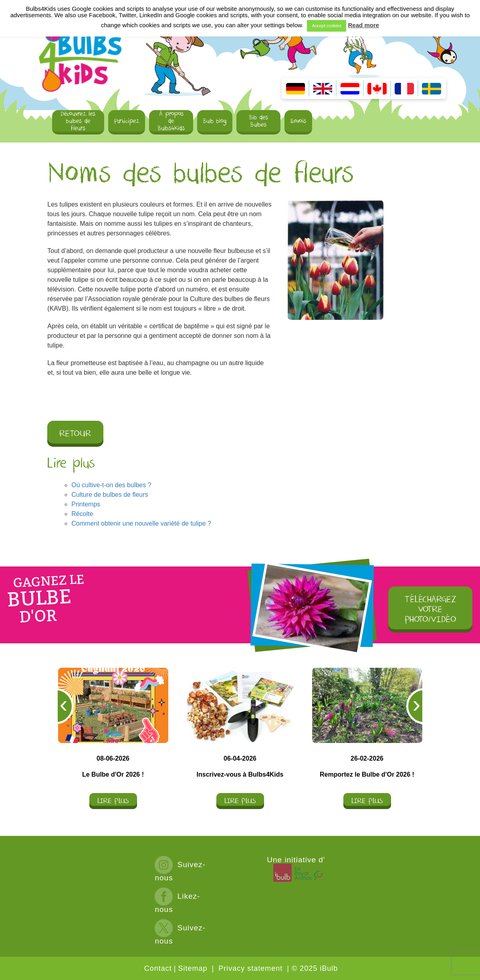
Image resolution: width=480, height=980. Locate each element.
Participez (127, 121)
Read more (364, 25)
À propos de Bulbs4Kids (171, 121)
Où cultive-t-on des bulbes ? (111, 485)
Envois (298, 121)
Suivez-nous (180, 871)
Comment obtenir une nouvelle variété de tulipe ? (141, 523)
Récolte (82, 514)
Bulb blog (215, 121)
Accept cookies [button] (327, 26)
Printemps (86, 504)
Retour (75, 434)
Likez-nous (177, 903)
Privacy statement (250, 968)
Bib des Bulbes (259, 121)
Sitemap (193, 968)
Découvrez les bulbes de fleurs (78, 121)
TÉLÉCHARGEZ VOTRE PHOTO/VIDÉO (431, 609)
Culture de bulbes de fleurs (110, 495)
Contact (158, 968)
